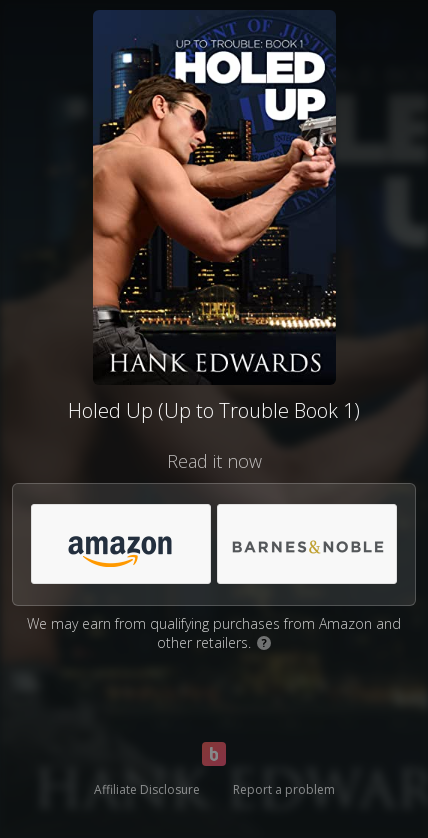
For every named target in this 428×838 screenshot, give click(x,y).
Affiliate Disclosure (147, 789)
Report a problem (284, 789)
